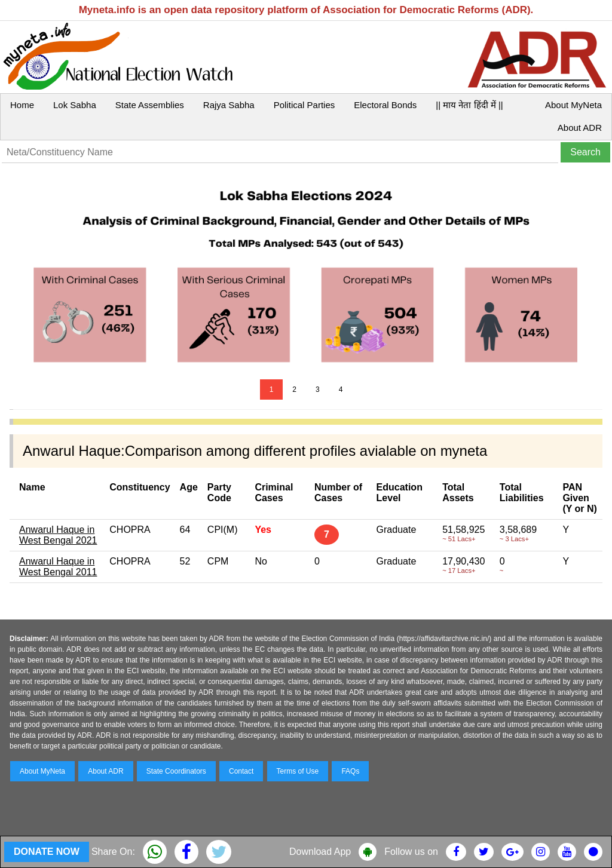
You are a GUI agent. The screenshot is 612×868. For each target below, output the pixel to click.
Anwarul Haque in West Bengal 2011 (58, 567)
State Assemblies (150, 105)
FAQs (350, 771)
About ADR (580, 128)
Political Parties (305, 105)
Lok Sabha (75, 105)
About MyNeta (573, 105)
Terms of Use (298, 771)
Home (22, 105)
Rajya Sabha (229, 105)
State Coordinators (176, 771)
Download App (320, 852)
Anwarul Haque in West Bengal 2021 (58, 535)
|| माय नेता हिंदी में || (469, 105)
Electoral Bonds (385, 105)
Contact (241, 771)
